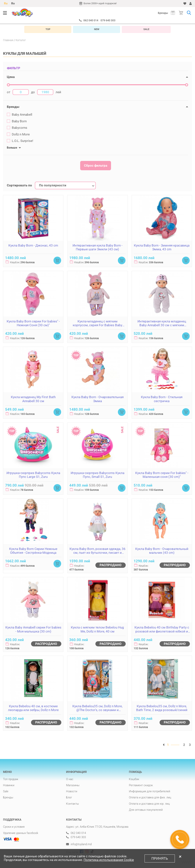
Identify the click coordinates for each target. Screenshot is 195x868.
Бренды (163, 13)
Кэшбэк (134, 779)
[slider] (8, 85)
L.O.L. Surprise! (20, 141)
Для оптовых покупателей (146, 810)
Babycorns (17, 128)
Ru (6, 3)
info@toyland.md (79, 844)
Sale (6, 791)
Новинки (9, 785)
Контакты (72, 804)
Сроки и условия (14, 827)
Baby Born (17, 121)
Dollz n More (18, 134)
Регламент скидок (141, 785)
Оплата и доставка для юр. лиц (149, 804)
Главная (8, 40)
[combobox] (65, 185)
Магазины (73, 785)
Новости (72, 791)
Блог (69, 797)
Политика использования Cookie (109, 860)
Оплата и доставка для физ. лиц (150, 797)
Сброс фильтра (96, 165)
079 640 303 (108, 20)
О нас (70, 779)
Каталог (21, 40)
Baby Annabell (20, 115)
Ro (13, 3)
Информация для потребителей (149, 791)
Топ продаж (11, 779)
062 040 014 (91, 20)
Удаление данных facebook (21, 833)
